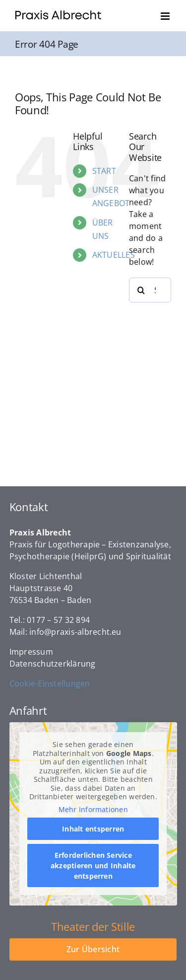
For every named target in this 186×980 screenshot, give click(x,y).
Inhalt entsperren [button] (93, 829)
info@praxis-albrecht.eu (75, 632)
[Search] (141, 290)
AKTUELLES (114, 255)
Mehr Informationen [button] (93, 810)
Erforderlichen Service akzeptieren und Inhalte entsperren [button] (93, 866)
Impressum (31, 652)
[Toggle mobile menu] (166, 16)
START (104, 171)
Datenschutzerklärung (53, 664)
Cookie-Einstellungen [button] (50, 683)
